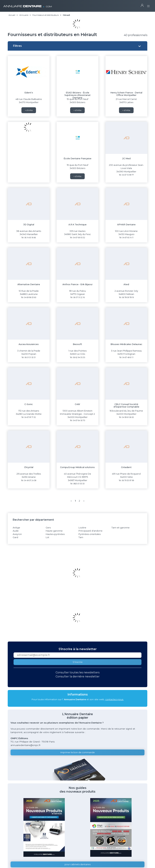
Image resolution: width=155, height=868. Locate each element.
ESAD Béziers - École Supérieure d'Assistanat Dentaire (77, 95)
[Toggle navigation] (148, 5)
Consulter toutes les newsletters (77, 672)
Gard (15, 537)
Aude (16, 531)
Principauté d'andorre (90, 531)
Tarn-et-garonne (121, 528)
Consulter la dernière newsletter (78, 676)
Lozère (82, 528)
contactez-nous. (114, 699)
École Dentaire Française (77, 158)
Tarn (81, 537)
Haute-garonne (54, 531)
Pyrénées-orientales (90, 534)
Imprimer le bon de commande (78, 752)
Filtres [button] (17, 46)
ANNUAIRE (28, 5)
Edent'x (29, 93)
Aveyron (17, 534)
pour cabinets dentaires (78, 864)
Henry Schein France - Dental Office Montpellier (126, 94)
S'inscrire (78, 662)
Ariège (16, 528)
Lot (47, 537)
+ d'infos (29, 110)
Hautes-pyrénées (55, 534)
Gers (48, 528)
